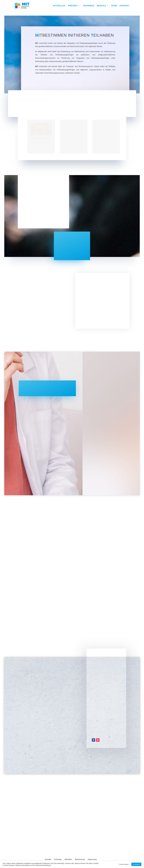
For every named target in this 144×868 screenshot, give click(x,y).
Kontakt (48, 821)
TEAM (114, 6)
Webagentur (82, 827)
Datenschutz (80, 821)
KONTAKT (125, 6)
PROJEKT (73, 6)
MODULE (102, 6)
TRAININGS (89, 6)
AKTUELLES (59, 6)
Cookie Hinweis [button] (124, 864)
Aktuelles (68, 821)
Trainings (58, 821)
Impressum (92, 821)
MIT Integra (73, 827)
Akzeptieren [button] (136, 864)
